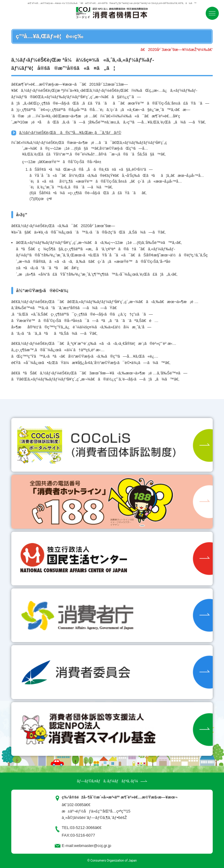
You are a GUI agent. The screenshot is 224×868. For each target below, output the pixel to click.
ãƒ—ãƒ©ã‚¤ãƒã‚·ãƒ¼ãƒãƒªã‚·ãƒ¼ (107, 781)
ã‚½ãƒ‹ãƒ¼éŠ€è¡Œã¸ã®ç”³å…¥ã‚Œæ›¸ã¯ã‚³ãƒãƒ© (70, 132)
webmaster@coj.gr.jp (93, 846)
